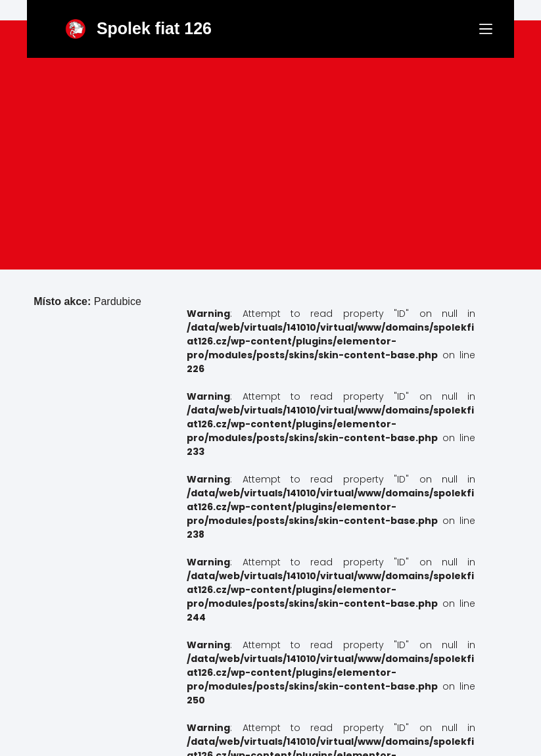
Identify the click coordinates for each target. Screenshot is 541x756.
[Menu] (486, 29)
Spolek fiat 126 (154, 28)
